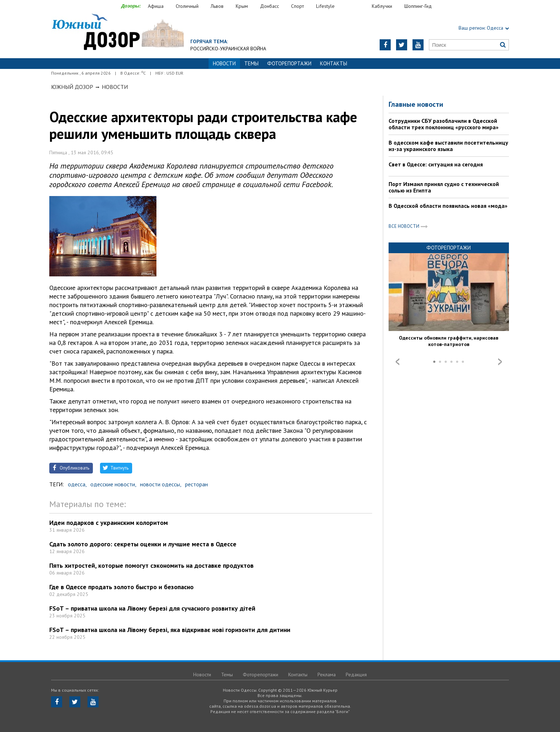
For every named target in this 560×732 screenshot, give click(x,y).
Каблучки (382, 6)
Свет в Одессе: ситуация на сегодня (436, 164)
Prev (397, 362)
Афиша (156, 6)
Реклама (327, 675)
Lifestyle (325, 6)
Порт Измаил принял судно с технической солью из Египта (444, 187)
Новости (115, 87)
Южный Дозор (72, 87)
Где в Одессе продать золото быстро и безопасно (121, 587)
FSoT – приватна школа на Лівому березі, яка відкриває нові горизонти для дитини (170, 630)
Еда (357, 6)
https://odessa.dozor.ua (117, 33)
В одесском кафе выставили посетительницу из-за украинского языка (448, 146)
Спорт (297, 6)
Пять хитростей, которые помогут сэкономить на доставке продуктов (151, 565)
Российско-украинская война (228, 49)
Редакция (356, 675)
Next (500, 362)
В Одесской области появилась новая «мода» (448, 206)
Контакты (334, 63)
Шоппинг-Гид (418, 6)
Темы (251, 63)
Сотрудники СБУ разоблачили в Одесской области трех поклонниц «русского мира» (444, 124)
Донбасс (269, 6)
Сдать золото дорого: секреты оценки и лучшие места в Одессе (143, 544)
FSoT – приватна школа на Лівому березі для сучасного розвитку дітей (152, 608)
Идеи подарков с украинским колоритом (109, 523)
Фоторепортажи (289, 63)
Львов (217, 6)
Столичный (187, 6)
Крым (242, 6)
